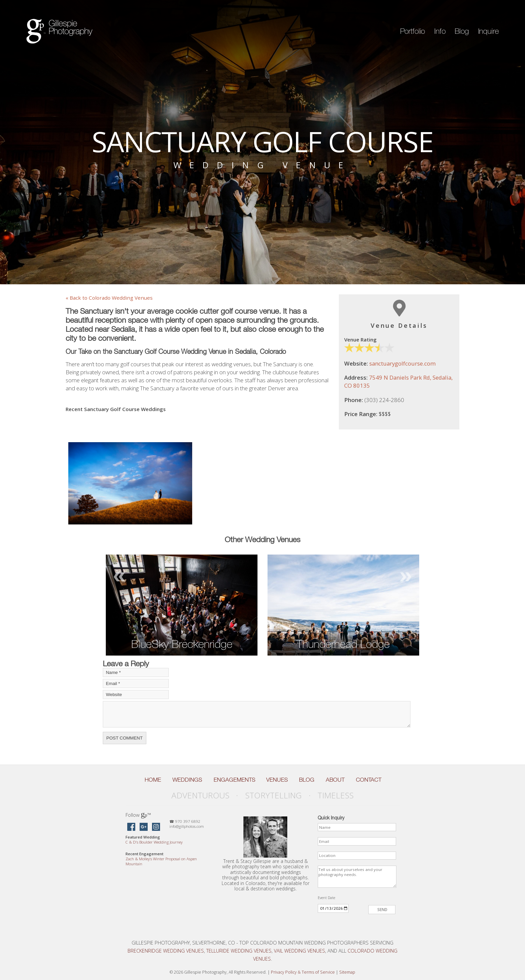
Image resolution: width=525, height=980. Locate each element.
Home (153, 780)
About (335, 780)
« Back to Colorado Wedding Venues (109, 298)
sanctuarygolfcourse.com (402, 363)
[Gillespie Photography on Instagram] (156, 827)
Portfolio (413, 31)
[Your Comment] (257, 714)
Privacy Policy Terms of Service (303, 972)
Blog (462, 31)
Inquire (489, 31)
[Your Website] (136, 695)
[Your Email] (136, 683)
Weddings (187, 780)
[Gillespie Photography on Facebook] (131, 827)
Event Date (326, 898)
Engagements (235, 780)
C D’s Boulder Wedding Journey (154, 842)
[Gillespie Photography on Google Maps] (144, 827)
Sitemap (347, 972)
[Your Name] (136, 672)
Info (440, 31)
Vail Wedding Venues (299, 951)
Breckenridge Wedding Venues (166, 951)
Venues (277, 780)
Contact (369, 780)
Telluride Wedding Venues (239, 951)
